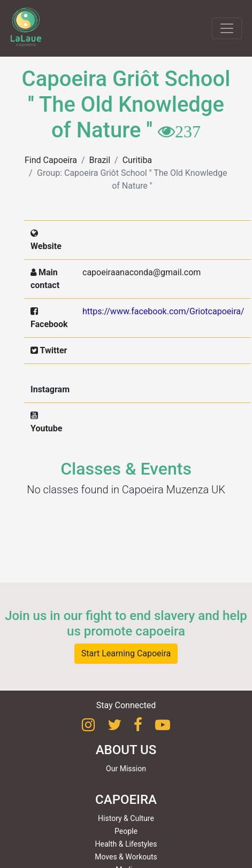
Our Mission (126, 769)
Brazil (100, 160)
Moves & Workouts (126, 857)
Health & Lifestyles (126, 844)
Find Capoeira (51, 160)
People (126, 831)
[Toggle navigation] (227, 28)
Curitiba (137, 160)
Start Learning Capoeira (126, 653)
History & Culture (126, 818)
